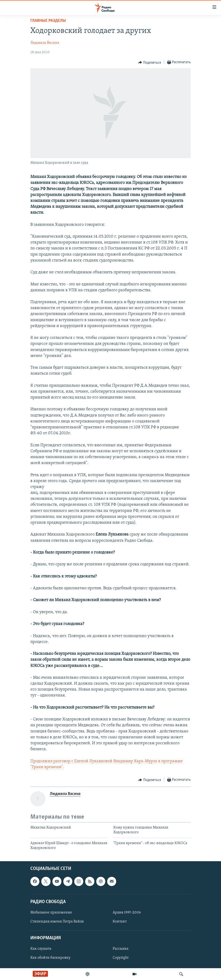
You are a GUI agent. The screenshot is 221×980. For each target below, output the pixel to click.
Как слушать (41, 949)
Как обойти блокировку (50, 958)
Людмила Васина (45, 43)
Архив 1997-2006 (127, 913)
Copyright (121, 958)
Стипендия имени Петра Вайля (57, 922)
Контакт (120, 922)
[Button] (150, 62)
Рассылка (121, 949)
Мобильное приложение (51, 913)
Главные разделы (48, 21)
